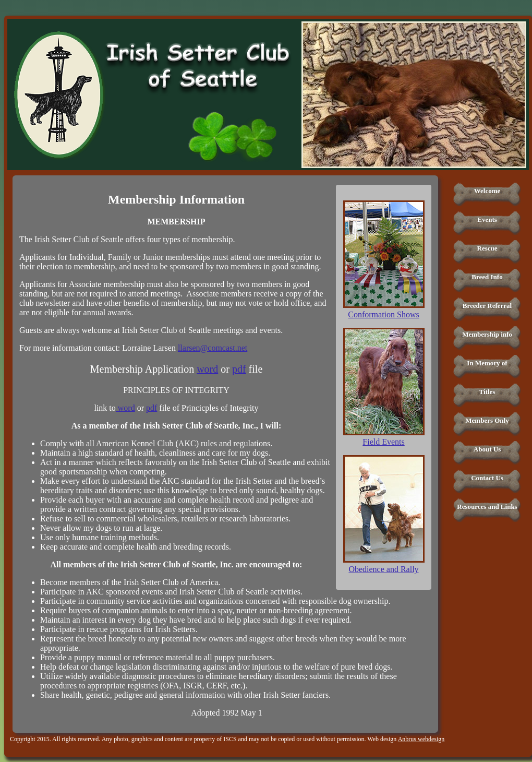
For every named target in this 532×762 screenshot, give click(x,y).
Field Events (383, 442)
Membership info (487, 334)
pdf (239, 369)
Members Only (487, 420)
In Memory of (487, 363)
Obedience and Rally (383, 569)
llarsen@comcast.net (213, 348)
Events (487, 219)
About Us (487, 449)
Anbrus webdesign (421, 739)
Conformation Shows (383, 314)
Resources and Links (487, 507)
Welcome (487, 191)
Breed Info (487, 277)
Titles (487, 392)
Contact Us (487, 478)
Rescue (487, 248)
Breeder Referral (487, 306)
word (207, 369)
